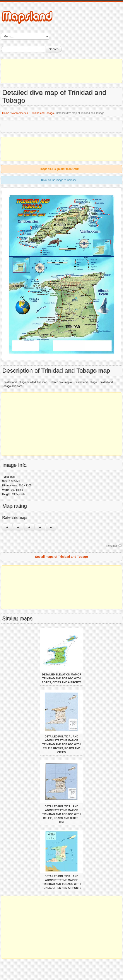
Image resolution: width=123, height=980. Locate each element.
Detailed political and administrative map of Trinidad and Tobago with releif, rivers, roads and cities (61, 744)
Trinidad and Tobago (42, 113)
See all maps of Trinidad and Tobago (61, 557)
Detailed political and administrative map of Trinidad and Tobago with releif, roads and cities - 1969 (61, 814)
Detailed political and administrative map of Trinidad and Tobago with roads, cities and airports (61, 882)
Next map (112, 546)
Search (54, 49)
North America (20, 113)
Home (6, 113)
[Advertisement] (61, 71)
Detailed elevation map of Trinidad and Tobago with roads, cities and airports (61, 678)
